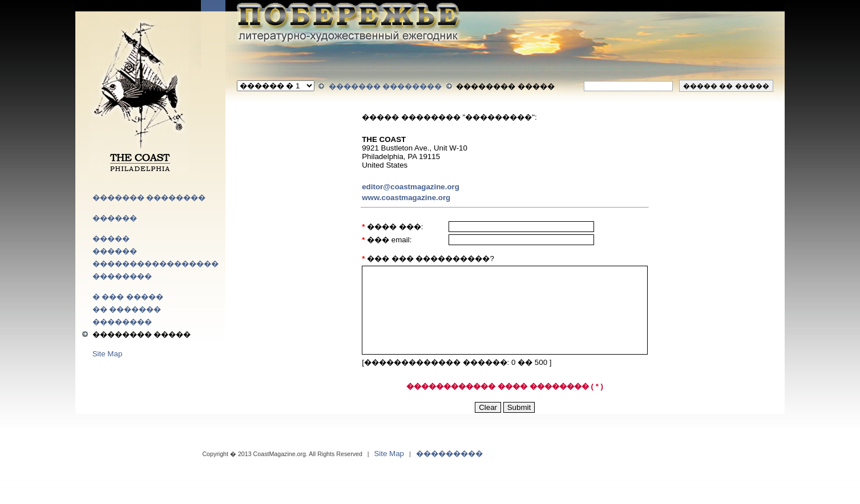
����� (111, 239)
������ (115, 218)
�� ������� (127, 309)
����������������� (156, 264)
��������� (449, 454)
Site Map (108, 354)
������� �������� (149, 198)
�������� (122, 276)
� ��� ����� (128, 297)
